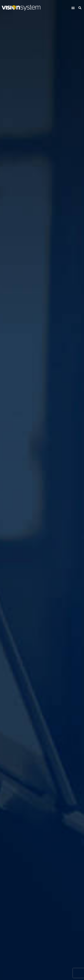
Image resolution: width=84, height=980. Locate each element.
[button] (73, 8)
